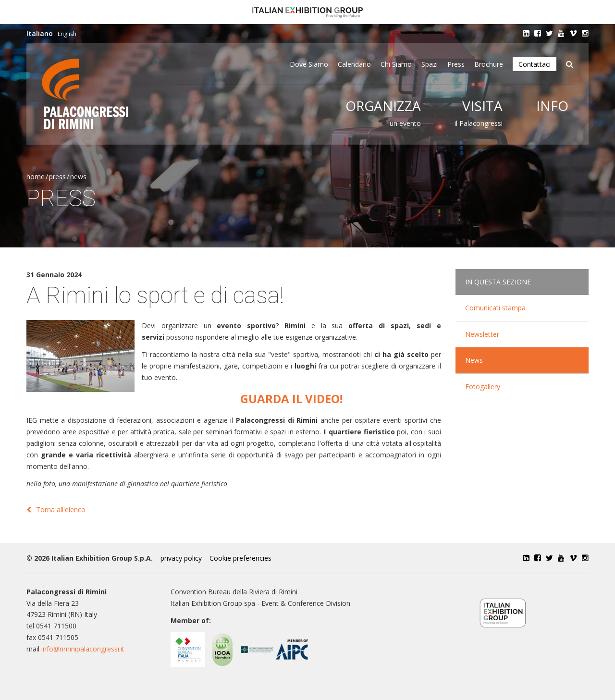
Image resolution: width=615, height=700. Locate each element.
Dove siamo (309, 64)
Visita (482, 106)
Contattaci (535, 64)
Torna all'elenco (56, 510)
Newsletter (482, 334)
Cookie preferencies (240, 558)
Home (36, 177)
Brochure (489, 64)
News (78, 177)
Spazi (430, 64)
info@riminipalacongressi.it (83, 649)
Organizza (383, 106)
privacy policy (181, 558)
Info (552, 106)
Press (456, 64)
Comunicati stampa (495, 308)
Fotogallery (483, 387)
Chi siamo (396, 64)
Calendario (354, 64)
